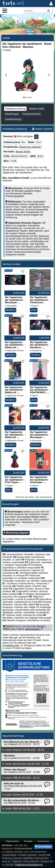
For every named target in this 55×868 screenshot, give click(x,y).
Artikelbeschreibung (15, 109)
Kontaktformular (11, 645)
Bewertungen (12, 114)
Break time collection (30, 147)
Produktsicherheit (32, 114)
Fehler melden (42, 129)
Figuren (8, 50)
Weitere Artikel (37, 109)
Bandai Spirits (23, 152)
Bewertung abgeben (16, 533)
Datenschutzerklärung (29, 865)
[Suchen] (49, 11)
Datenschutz (12, 841)
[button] (5, 11)
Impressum (43, 841)
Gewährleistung (13, 119)
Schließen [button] (43, 846)
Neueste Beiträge (13, 736)
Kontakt (28, 841)
